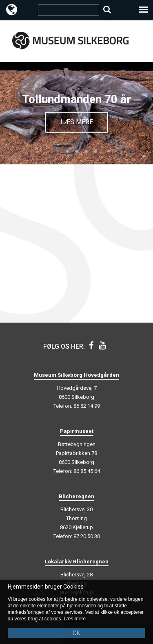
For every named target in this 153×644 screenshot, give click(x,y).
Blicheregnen (76, 496)
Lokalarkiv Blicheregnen (77, 562)
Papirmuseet (77, 431)
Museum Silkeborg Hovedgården (76, 375)
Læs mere (77, 122)
